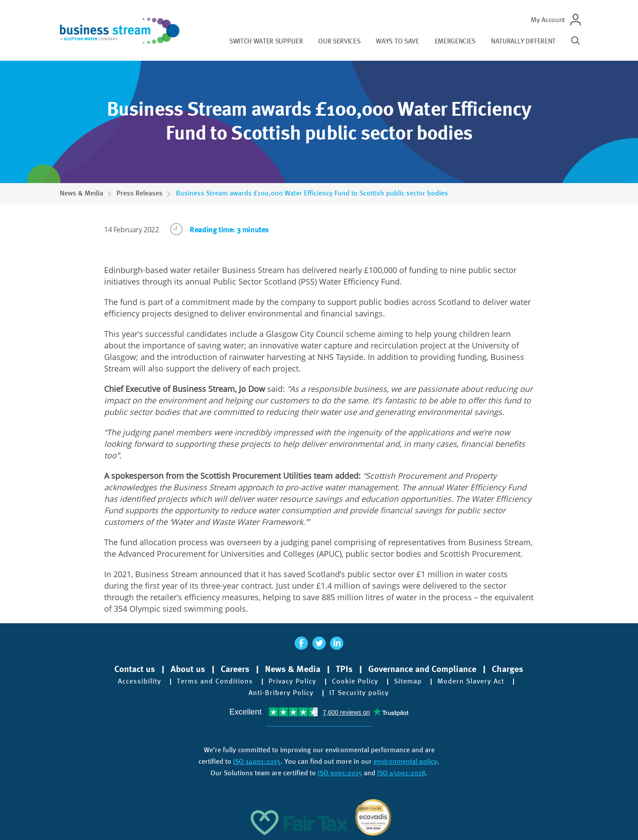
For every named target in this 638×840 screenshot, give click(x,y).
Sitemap (408, 681)
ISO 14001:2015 (257, 761)
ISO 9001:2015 (340, 773)
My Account (548, 20)
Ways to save (397, 41)
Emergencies (455, 41)
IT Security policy (359, 693)
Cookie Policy (355, 681)
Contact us (135, 669)
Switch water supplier (266, 41)
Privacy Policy (292, 681)
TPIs (344, 669)
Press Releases (140, 193)
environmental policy (405, 761)
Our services (339, 41)
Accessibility (140, 681)
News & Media (82, 193)
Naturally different (523, 41)
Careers (235, 669)
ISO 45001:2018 (401, 773)
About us (188, 669)
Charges (508, 669)
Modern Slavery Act (471, 681)
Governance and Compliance (422, 669)
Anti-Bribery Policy (281, 693)
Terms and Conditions (215, 681)
